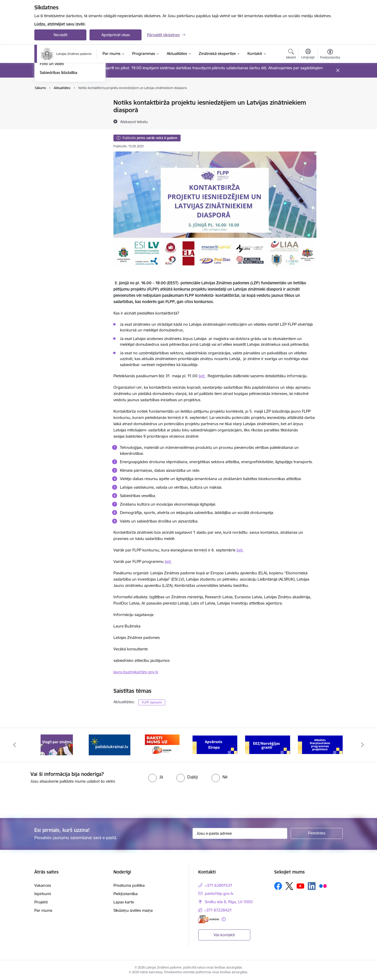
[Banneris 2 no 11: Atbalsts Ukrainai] (110, 745)
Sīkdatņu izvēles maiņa (133, 910)
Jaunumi (47, 112)
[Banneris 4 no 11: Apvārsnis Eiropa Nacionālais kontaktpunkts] (215, 745)
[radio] (156, 777)
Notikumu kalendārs (57, 103)
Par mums (43, 910)
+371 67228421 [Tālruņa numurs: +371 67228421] (218, 910)
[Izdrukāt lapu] (330, 100)
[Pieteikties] (317, 833)
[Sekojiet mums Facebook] (278, 886)
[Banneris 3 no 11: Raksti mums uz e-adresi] (162, 745)
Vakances (43, 885)
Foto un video (52, 134)
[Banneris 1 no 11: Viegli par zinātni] (57, 745)
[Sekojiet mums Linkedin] (312, 886)
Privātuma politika (129, 885)
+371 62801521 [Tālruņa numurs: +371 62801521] (219, 885)
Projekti (41, 902)
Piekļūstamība (126, 894)
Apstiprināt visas (116, 35)
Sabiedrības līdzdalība (59, 143)
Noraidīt (60, 35)
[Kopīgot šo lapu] (330, 113)
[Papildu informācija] (224, 919)
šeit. (202, 376)
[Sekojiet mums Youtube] (301, 886)
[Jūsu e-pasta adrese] (240, 833)
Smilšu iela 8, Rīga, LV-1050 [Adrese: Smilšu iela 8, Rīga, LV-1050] (229, 902)
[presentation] (43, 799)
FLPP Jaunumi (152, 702)
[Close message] (338, 70)
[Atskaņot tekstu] (134, 122)
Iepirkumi (43, 894)
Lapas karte (124, 902)
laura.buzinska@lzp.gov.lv (136, 672)
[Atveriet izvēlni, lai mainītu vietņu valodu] (308, 54)
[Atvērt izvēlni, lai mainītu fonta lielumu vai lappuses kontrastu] (330, 55)
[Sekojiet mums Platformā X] (289, 886)
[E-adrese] (209, 919)
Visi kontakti (224, 935)
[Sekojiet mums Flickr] (323, 886)
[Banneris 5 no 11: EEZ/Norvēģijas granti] (268, 745)
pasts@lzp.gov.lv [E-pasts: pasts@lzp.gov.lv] (219, 893)
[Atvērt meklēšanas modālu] (291, 55)
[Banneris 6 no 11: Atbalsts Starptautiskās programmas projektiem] (320, 745)
